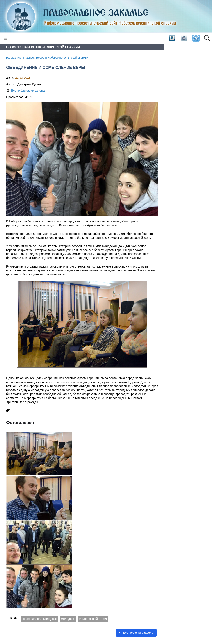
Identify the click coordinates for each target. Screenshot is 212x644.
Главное (29, 58)
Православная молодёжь (40, 619)
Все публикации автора (28, 91)
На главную (14, 58)
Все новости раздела (136, 633)
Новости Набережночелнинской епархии (62, 58)
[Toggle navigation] (5, 38)
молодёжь (68, 619)
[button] (207, 38)
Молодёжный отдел (93, 619)
